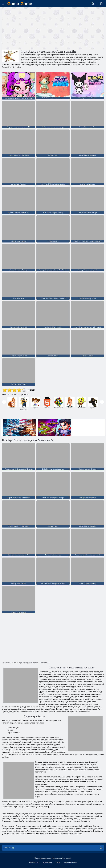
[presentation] (4, 402)
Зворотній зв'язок (71, 862)
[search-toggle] (93, 4)
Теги (58, 862)
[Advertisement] (28, 28)
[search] (101, 848)
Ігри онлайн (47, 862)
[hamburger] (3, 4)
